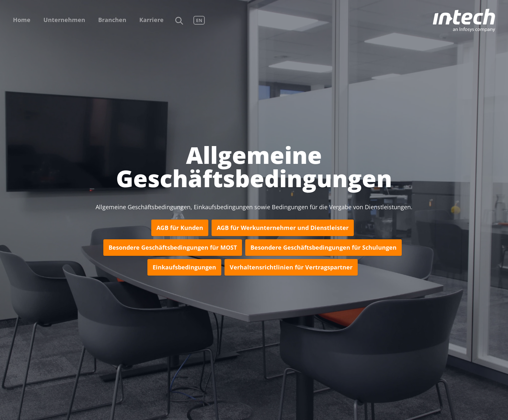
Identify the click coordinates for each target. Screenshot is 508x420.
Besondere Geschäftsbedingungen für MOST (173, 247)
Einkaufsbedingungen (184, 267)
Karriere (151, 20)
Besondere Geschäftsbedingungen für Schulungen (323, 247)
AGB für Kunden (180, 228)
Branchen (112, 20)
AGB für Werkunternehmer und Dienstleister (283, 228)
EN (199, 20)
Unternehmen (64, 20)
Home (22, 20)
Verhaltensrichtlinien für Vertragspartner (291, 267)
